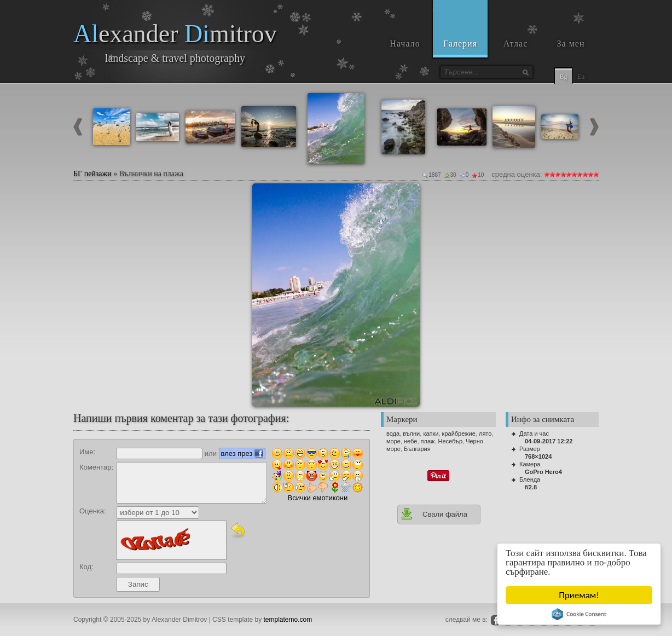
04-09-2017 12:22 (549, 441)
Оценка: (93, 511)
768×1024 (538, 456)
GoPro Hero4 (543, 472)
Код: (86, 567)
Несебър (450, 441)
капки (431, 433)
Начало (405, 44)
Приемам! (580, 595)
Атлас (516, 44)
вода (393, 433)
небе (410, 441)
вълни (411, 433)
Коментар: (96, 467)
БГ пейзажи (92, 174)
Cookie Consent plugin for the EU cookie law (579, 614)
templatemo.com (288, 620)
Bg (563, 77)
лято (485, 433)
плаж (428, 441)
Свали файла (434, 514)
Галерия (460, 44)
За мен (571, 44)
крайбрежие (459, 433)
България (417, 449)
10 (596, 174)
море (393, 441)
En (581, 77)
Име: (87, 452)
